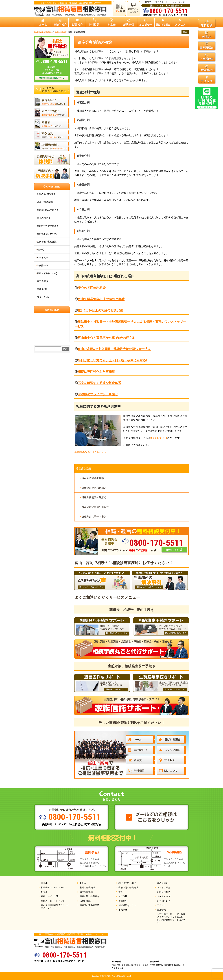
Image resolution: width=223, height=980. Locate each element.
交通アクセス (162, 2)
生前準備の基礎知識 (128, 887)
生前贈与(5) (43, 265)
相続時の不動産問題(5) (48, 226)
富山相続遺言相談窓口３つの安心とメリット (55, 907)
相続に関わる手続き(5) (48, 210)
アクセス (162, 905)
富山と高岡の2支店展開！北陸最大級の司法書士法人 (114, 349)
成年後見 (123, 896)
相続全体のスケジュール (53, 887)
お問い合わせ (164, 892)
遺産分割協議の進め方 (94, 488)
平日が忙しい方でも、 (112, 360)
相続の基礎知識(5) (46, 194)
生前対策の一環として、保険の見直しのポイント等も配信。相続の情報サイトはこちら (171, 918)
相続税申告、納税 (127, 883)
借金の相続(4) (44, 218)
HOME (148, 2)
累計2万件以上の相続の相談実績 (100, 310)
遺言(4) (40, 249)
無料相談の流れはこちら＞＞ (90, 452)
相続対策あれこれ (127, 905)
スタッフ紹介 (44, 297)
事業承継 (123, 910)
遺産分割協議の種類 (93, 478)
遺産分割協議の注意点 (94, 497)
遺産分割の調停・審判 (94, 517)
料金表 (44, 892)
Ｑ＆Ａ (83, 883)
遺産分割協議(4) (45, 202)
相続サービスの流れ (51, 896)
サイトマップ (178, 2)
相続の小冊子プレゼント (53, 901)
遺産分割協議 (83, 469)
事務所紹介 (42, 289)
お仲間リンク (164, 901)
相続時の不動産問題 (90, 905)
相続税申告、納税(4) (47, 234)
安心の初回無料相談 (92, 288)
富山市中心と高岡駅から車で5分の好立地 (106, 338)
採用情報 (162, 910)
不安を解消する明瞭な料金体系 (99, 383)
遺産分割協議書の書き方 (95, 507)
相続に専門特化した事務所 (96, 372)
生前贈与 (123, 901)
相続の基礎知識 (87, 887)
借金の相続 (85, 901)
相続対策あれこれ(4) (47, 273)
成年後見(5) (43, 258)
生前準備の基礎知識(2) (48, 242)
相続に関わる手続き (90, 896)
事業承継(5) (43, 281)
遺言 (121, 892)
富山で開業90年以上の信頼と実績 (101, 299)
